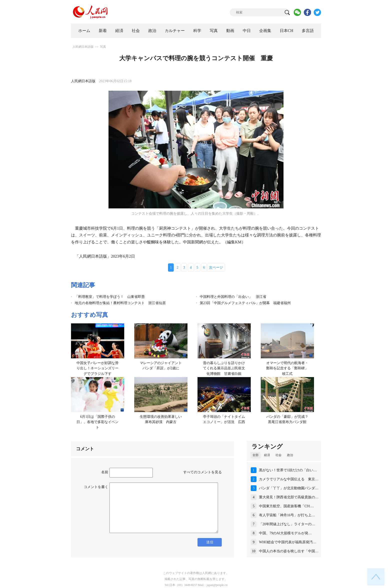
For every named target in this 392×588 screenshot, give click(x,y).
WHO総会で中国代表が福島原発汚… (288, 542)
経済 (119, 31)
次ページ (216, 268)
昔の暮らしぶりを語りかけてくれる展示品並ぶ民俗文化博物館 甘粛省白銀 (224, 368)
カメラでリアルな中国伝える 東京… (289, 479)
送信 (210, 542)
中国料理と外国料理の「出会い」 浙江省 (233, 297)
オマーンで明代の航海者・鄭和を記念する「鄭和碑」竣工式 (287, 368)
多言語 (308, 31)
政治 (152, 31)
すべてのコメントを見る (202, 472)
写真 (214, 31)
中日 (247, 31)
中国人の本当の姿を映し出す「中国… (289, 551)
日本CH (286, 31)
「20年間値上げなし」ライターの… (287, 524)
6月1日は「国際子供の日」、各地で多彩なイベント (97, 422)
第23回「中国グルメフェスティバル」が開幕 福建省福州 (245, 303)
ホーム (84, 31)
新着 (103, 31)
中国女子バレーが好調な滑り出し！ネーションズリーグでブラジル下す (97, 368)
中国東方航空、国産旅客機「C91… (286, 506)
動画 (230, 31)
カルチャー (175, 31)
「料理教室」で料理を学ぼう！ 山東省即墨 (110, 297)
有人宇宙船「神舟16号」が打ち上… (287, 515)
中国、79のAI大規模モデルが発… (285, 533)
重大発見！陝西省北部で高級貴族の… (289, 497)
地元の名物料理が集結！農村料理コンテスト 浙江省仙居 (120, 303)
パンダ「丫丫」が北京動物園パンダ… (289, 488)
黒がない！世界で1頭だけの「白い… (288, 470)
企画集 (265, 31)
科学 (197, 31)
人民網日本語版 (83, 47)
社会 (136, 31)
